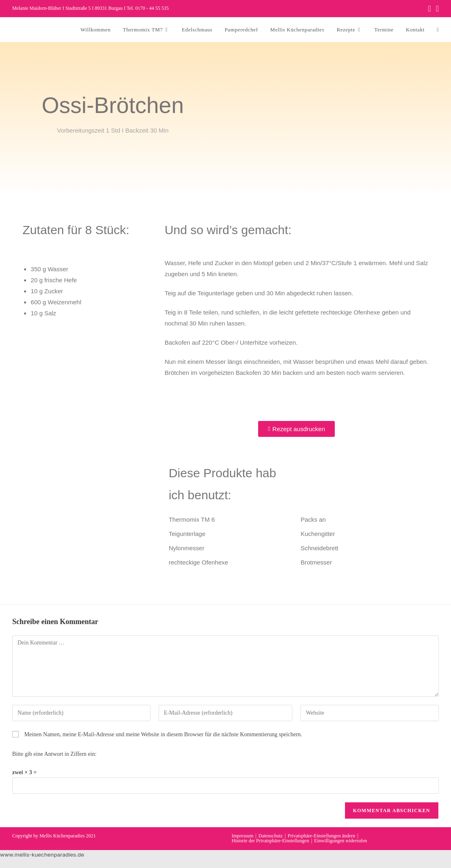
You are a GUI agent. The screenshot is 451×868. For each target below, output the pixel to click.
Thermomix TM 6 (192, 519)
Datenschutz (271, 836)
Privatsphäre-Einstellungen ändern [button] (321, 836)
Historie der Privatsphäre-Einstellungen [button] (270, 841)
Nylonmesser (187, 548)
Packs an (313, 519)
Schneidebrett (319, 548)
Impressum (242, 836)
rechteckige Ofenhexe (199, 562)
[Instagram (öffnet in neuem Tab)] (436, 9)
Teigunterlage (187, 534)
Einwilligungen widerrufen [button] (340, 841)
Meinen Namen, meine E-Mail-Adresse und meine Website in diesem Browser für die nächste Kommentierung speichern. (163, 734)
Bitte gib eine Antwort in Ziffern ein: (54, 754)
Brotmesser (316, 562)
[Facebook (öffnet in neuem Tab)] (429, 9)
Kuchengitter (318, 534)
